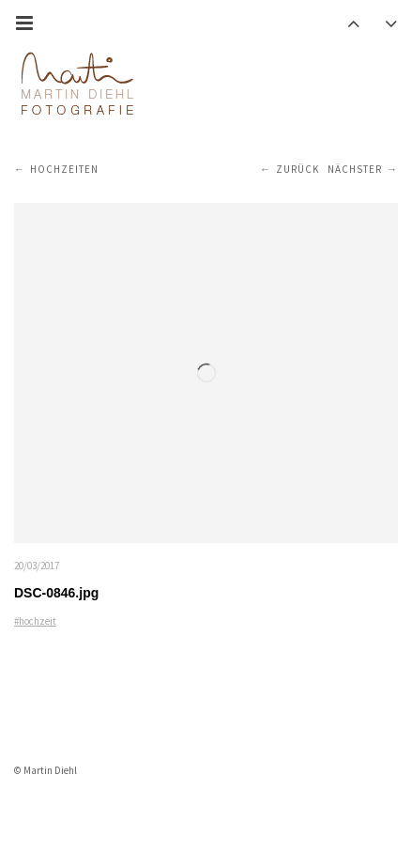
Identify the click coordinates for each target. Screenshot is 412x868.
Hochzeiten (64, 169)
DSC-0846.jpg (56, 593)
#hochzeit (35, 621)
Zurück (298, 169)
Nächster (355, 169)
